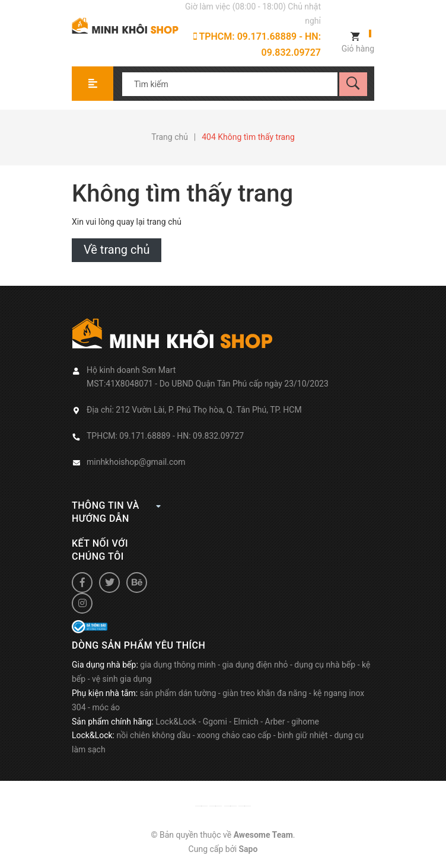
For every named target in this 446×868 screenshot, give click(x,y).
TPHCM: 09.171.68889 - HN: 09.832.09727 (257, 44)
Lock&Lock (176, 722)
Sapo (249, 849)
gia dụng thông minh (178, 665)
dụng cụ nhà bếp (325, 665)
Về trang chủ (117, 250)
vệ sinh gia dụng (122, 679)
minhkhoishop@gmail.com (136, 462)
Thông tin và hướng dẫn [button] (116, 512)
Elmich (246, 722)
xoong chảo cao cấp (234, 735)
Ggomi (215, 722)
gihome (305, 722)
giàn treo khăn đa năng (265, 693)
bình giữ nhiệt (303, 735)
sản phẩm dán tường (178, 693)
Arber (275, 722)
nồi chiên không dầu (153, 735)
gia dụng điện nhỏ (255, 665)
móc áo (106, 707)
